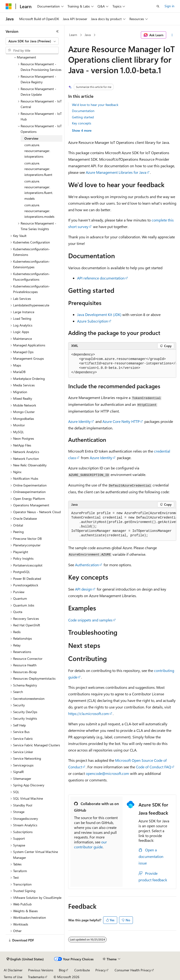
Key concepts (82, 123)
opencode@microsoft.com (107, 773)
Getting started (83, 117)
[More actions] (172, 35)
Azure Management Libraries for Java (116, 172)
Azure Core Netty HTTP (121, 421)
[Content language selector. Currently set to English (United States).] (25, 959)
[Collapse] (57, 31)
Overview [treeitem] (31, 138)
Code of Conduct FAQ (154, 767)
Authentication (87, 565)
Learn (73, 35)
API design (84, 589)
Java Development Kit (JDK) (99, 314)
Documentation (83, 111)
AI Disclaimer (13, 970)
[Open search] (158, 6)
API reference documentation (101, 278)
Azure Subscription (93, 321)
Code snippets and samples (90, 620)
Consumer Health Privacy (133, 970)
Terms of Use (13, 977)
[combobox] (32, 41)
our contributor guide (90, 844)
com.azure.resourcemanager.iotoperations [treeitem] (37, 151)
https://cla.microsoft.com (89, 713)
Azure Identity (79, 421)
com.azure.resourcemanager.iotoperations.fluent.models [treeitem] (39, 190)
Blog (62, 970)
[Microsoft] (9, 6)
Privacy (101, 970)
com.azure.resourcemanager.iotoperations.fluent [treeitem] (38, 169)
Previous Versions (41, 970)
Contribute (82, 970)
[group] (122, 364)
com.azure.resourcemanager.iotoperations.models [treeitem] (39, 211)
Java (88, 35)
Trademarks (36, 977)
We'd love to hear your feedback (95, 105)
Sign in (169, 6)
